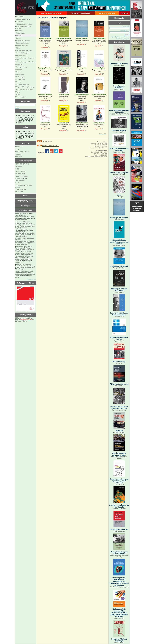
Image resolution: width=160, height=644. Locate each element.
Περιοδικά (25, 143)
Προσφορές (119, 18)
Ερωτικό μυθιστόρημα (23, 43)
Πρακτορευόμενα (25, 161)
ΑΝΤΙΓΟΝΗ (19, 147)
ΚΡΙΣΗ (18, 149)
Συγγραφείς (25, 111)
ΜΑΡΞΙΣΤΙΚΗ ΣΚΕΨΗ (23, 152)
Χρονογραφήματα (21, 97)
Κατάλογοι (25, 206)
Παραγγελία (45, 47)
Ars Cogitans (20, 17)
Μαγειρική (19, 69)
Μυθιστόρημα (20, 77)
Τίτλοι (25, 127)
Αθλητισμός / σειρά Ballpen (24, 24)
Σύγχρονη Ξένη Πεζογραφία (24, 89)
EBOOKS (124, 13)
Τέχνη (18, 92)
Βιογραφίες (19, 31)
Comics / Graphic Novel (23, 19)
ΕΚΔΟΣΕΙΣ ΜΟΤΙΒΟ (107, 13)
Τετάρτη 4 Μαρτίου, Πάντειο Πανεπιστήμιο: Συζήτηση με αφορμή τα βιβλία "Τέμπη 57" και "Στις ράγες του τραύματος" (25, 249)
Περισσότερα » (31, 280)
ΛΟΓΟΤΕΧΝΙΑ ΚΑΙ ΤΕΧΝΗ (51, 13)
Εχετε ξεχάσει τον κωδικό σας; (120, 37)
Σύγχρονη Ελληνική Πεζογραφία (26, 87)
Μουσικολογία (20, 74)
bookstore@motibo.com (100, 157)
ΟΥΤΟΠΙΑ (19, 154)
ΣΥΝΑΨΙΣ (19, 157)
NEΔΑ (18, 169)
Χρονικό (19, 94)
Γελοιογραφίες (20, 33)
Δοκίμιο (18, 38)
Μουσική (19, 72)
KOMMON (19, 166)
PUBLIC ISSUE (21, 171)
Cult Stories (20, 22)
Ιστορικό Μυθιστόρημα (23, 53)
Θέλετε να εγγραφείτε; (123, 39)
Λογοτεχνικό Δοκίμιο (22, 67)
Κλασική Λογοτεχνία (22, 55)
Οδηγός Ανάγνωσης (25, 201)
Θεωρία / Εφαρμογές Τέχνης (25, 50)
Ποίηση (18, 82)
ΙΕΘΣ (18, 183)
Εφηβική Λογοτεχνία (22, 45)
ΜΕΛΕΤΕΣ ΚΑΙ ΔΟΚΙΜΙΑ (81, 13)
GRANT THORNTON (22, 164)
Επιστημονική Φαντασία (23, 40)
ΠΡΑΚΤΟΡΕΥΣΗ (21, 189)
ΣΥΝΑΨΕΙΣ (19, 192)
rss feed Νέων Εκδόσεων (50, 146)
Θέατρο (18, 48)
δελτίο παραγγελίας (26, 320)
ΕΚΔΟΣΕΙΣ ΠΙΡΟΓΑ (22, 176)
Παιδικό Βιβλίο (20, 79)
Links (25, 196)
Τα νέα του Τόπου (25, 210)
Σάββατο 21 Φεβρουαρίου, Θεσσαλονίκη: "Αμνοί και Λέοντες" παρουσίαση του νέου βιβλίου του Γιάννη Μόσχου (25, 267)
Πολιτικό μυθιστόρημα (23, 84)
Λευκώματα (20, 64)
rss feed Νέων (47, 142)
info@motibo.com (102, 148)
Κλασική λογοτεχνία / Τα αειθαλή (26, 62)
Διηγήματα (19, 36)
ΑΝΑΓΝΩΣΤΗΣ (21, 174)
